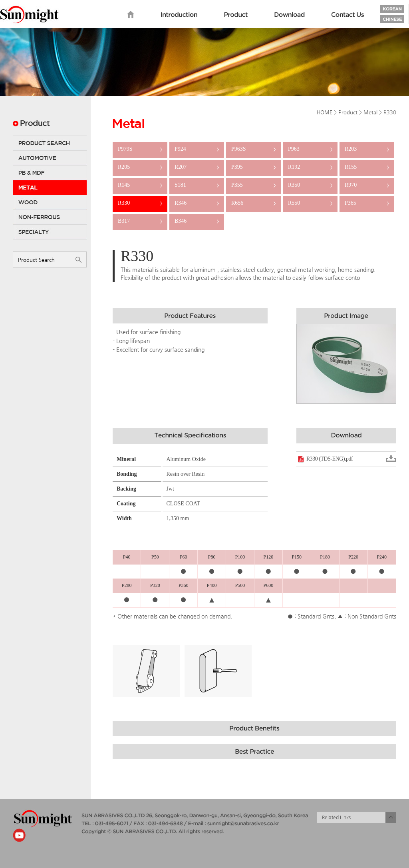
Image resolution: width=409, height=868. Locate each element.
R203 (367, 149)
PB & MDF (50, 173)
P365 (367, 203)
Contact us (348, 15)
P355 (253, 185)
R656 (253, 203)
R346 (197, 203)
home (131, 15)
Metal (50, 188)
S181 (197, 185)
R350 (310, 185)
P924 (197, 149)
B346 (197, 221)
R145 (140, 185)
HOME (325, 112)
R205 (140, 167)
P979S (140, 149)
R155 (367, 167)
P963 (310, 149)
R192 (310, 167)
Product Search (50, 143)
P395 (253, 167)
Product (236, 15)
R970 (367, 185)
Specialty (50, 232)
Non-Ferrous (50, 217)
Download (290, 15)
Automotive (50, 158)
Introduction (179, 15)
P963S (253, 149)
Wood (50, 202)
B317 (140, 221)
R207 (197, 167)
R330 (140, 203)
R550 (310, 203)
